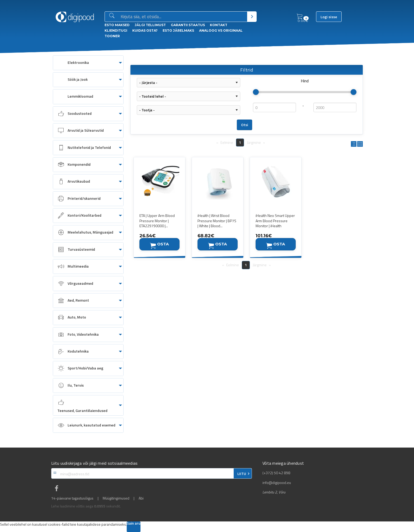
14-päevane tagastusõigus (72, 498)
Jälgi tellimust (150, 25)
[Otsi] (252, 17)
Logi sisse (329, 17)
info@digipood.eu (277, 483)
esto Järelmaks (178, 30)
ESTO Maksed (117, 25)
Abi (141, 498)
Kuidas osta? (145, 30)
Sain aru (134, 524)
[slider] (256, 92)
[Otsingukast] (183, 17)
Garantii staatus (188, 25)
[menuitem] (88, 63)
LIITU (242, 474)
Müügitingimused (116, 498)
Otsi (245, 125)
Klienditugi (116, 30)
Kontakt (219, 25)
